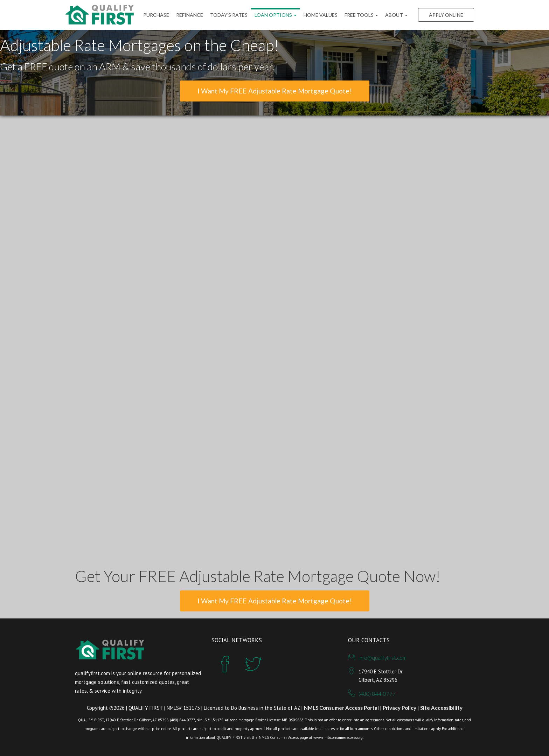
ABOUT (396, 15)
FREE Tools (361, 15)
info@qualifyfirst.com (383, 658)
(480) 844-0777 (377, 694)
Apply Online (446, 15)
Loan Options (276, 15)
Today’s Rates (229, 15)
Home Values (321, 15)
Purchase (156, 15)
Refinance (190, 15)
